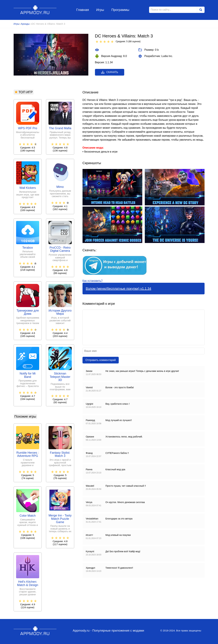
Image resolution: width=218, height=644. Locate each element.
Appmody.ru (35, 10)
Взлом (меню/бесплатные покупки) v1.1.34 (119, 289)
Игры (100, 10)
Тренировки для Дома (28, 312)
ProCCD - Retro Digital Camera (60, 249)
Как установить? (93, 281)
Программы (120, 10)
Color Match (28, 516)
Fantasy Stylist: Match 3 (60, 454)
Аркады (25, 24)
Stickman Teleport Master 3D (60, 377)
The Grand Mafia (60, 128)
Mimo (60, 187)
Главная (83, 10)
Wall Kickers (28, 188)
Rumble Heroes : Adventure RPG (28, 454)
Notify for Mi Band (28, 375)
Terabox (28, 248)
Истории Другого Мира (60, 312)
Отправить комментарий (101, 360)
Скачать (109, 72)
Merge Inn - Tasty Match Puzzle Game (60, 519)
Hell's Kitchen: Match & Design (28, 583)
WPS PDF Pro (28, 128)
